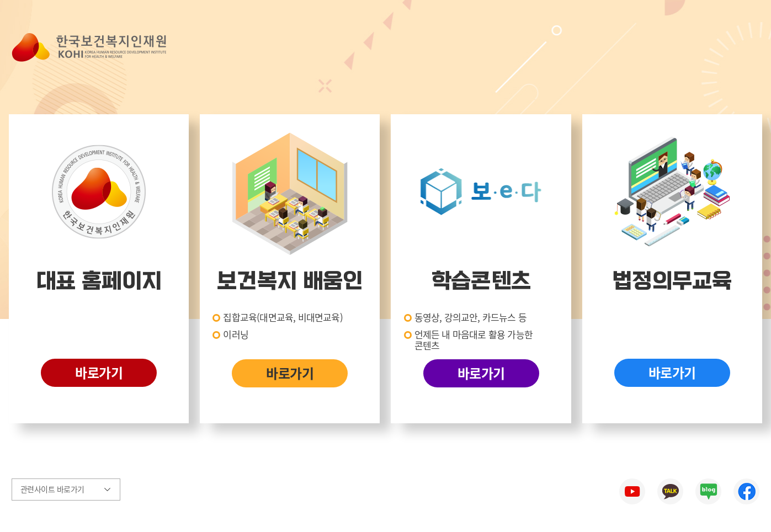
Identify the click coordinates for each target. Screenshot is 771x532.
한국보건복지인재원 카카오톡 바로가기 (670, 491)
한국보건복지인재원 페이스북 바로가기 (746, 491)
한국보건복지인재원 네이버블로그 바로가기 (708, 491)
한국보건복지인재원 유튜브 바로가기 (632, 491)
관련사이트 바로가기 (49, 489)
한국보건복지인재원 (89, 47)
